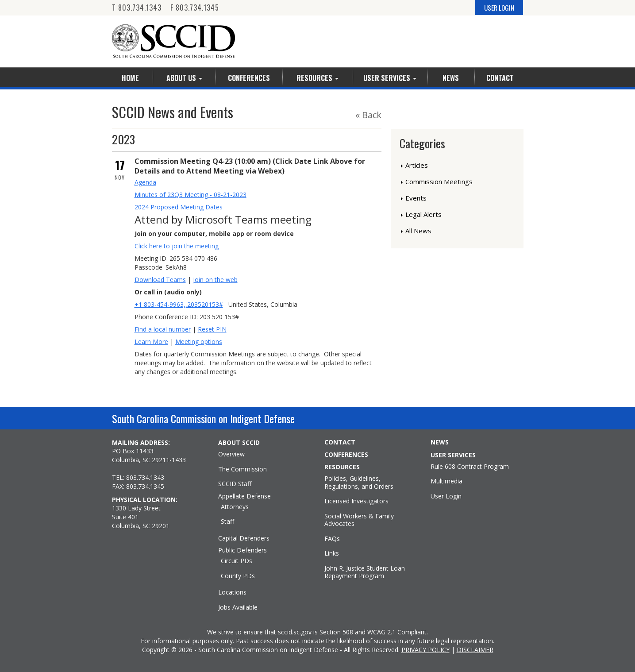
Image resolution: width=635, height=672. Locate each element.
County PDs (238, 576)
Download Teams (160, 280)
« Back (368, 115)
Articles (417, 165)
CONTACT (340, 442)
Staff (227, 521)
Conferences (249, 78)
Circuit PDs (237, 561)
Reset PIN (212, 329)
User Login (446, 496)
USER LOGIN (499, 8)
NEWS (440, 442)
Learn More (151, 342)
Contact (500, 78)
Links (332, 553)
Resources (317, 78)
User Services (390, 78)
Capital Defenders (244, 538)
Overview (231, 454)
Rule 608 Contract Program (470, 467)
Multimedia (446, 481)
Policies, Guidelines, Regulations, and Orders (359, 482)
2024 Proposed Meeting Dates (179, 207)
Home (130, 78)
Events (416, 198)
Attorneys (235, 507)
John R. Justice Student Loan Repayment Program (365, 572)
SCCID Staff (235, 484)
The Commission (242, 469)
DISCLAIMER (475, 650)
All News (418, 231)
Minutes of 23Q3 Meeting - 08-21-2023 (190, 195)
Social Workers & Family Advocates (359, 520)
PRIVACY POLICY (425, 650)
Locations (232, 592)
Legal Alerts (423, 214)
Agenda (145, 182)
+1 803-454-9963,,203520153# (179, 304)
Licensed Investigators (356, 501)
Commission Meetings (439, 182)
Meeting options (199, 342)
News (451, 78)
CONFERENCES (346, 455)
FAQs (332, 539)
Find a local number (163, 329)
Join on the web (215, 280)
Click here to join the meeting (177, 246)
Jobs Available (238, 607)
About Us (184, 78)
